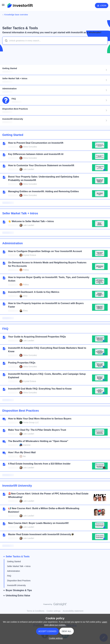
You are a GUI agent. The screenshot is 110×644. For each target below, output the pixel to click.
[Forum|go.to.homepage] (20, 5)
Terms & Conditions (36, 611)
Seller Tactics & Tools (16, 557)
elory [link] (25, 296)
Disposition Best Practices (19, 581)
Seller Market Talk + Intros (19, 566)
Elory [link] (25, 311)
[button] (3, 6)
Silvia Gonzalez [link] (30, 147)
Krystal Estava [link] (29, 255)
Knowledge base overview (16, 15)
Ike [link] (24, 456)
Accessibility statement (73, 611)
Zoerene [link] (27, 445)
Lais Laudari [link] (29, 169)
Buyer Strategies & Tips (17, 590)
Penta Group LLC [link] (31, 422)
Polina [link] (26, 270)
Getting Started (14, 561)
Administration (14, 571)
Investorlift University (16, 585)
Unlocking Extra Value (16, 596)
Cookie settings (54, 611)
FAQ (9, 576)
